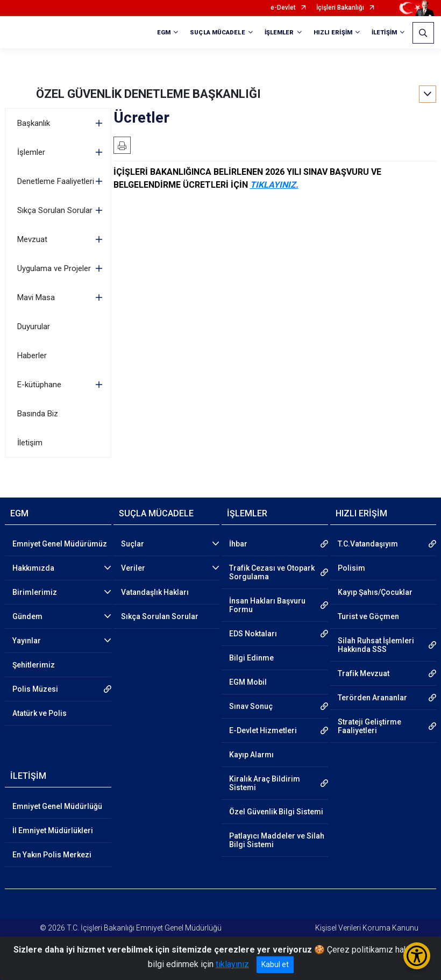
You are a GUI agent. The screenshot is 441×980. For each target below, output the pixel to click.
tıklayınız (232, 964)
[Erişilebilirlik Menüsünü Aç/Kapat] (417, 956)
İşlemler (31, 152)
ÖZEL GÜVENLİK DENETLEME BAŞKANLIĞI (148, 94)
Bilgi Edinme (251, 658)
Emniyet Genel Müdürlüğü (57, 806)
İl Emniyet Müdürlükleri (53, 830)
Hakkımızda (33, 568)
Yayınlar (27, 641)
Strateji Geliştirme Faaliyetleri (369, 726)
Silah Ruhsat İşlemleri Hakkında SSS (376, 645)
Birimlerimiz (35, 592)
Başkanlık (34, 123)
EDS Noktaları (253, 634)
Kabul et (275, 964)
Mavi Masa (36, 297)
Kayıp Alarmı (251, 755)
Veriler (133, 568)
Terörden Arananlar (372, 698)
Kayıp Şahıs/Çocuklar (375, 592)
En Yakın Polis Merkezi (52, 855)
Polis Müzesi (35, 689)
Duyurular (34, 326)
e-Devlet (283, 8)
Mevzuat (32, 239)
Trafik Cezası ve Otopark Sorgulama (272, 572)
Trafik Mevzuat (364, 673)
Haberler (32, 356)
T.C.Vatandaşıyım (368, 544)
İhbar (238, 544)
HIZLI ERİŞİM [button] (333, 33)
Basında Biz (38, 414)
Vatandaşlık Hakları (155, 592)
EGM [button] (164, 33)
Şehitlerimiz (34, 665)
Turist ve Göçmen (368, 616)
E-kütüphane (39, 385)
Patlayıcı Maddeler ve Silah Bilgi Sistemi (277, 840)
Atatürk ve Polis (40, 713)
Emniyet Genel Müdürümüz (60, 544)
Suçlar (133, 544)
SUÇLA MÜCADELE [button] (217, 33)
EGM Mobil (248, 682)
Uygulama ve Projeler (54, 268)
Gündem (27, 616)
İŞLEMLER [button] (279, 33)
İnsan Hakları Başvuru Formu (267, 605)
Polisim (351, 568)
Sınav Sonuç (251, 706)
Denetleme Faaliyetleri (56, 181)
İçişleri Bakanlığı (340, 8)
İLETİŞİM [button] (384, 33)
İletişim (30, 443)
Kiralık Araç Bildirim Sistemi (265, 783)
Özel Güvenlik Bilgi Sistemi (276, 812)
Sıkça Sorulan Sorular (55, 210)
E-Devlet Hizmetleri (263, 730)
